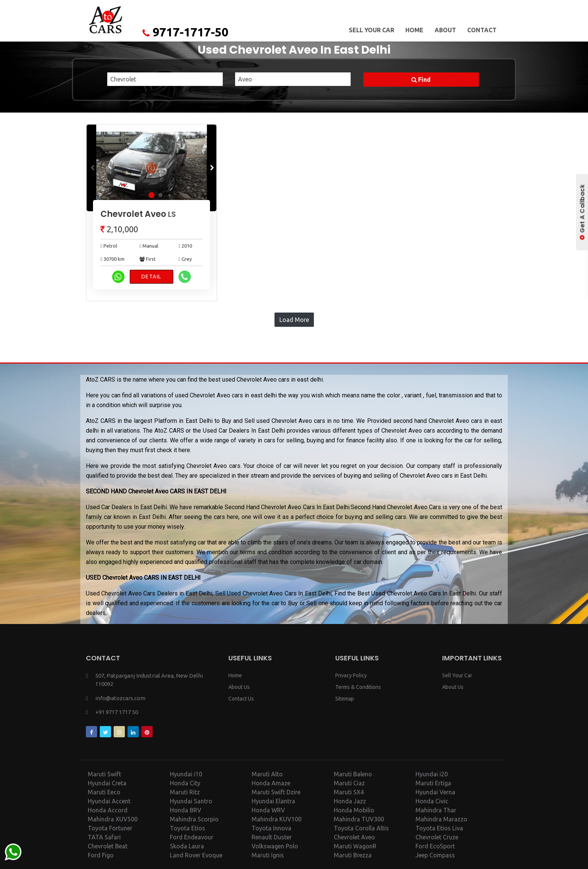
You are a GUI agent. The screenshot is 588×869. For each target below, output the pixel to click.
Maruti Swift (104, 774)
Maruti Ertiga (433, 783)
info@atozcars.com (120, 698)
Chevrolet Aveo (138, 214)
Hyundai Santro (191, 801)
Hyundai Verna (435, 792)
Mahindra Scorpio (194, 819)
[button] (211, 168)
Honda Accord (108, 810)
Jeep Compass (435, 855)
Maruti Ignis (268, 855)
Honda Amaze (271, 783)
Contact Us (241, 699)
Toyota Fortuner (110, 828)
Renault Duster (272, 837)
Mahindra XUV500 (113, 819)
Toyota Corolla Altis (361, 828)
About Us (239, 687)
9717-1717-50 (185, 32)
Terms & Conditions (358, 687)
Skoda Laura (187, 846)
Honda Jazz (350, 801)
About (445, 30)
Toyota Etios (187, 828)
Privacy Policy (351, 675)
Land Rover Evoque (196, 855)
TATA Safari (104, 837)
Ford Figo (101, 855)
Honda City (185, 783)
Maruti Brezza (353, 855)
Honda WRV (268, 810)
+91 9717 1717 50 (117, 712)
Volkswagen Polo (275, 846)
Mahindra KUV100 (277, 819)
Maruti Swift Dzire (276, 792)
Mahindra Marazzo (441, 819)
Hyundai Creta (107, 783)
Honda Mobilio (354, 810)
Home (414, 30)
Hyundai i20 (432, 774)
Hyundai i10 (186, 774)
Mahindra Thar (436, 810)
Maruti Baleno (353, 774)
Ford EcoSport (435, 846)
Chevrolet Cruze (437, 837)
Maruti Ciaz (349, 783)
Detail (151, 277)
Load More (294, 320)
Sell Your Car (371, 30)
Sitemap (345, 699)
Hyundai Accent (109, 801)
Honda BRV (186, 810)
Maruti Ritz (185, 792)
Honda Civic (432, 801)
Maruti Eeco (104, 792)
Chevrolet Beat (108, 846)
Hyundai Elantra (273, 801)
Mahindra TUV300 (359, 819)
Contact (482, 30)
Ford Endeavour (192, 837)
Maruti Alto (267, 774)
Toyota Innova (271, 828)
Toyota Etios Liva (439, 828)
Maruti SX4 (349, 792)
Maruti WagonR (355, 846)
